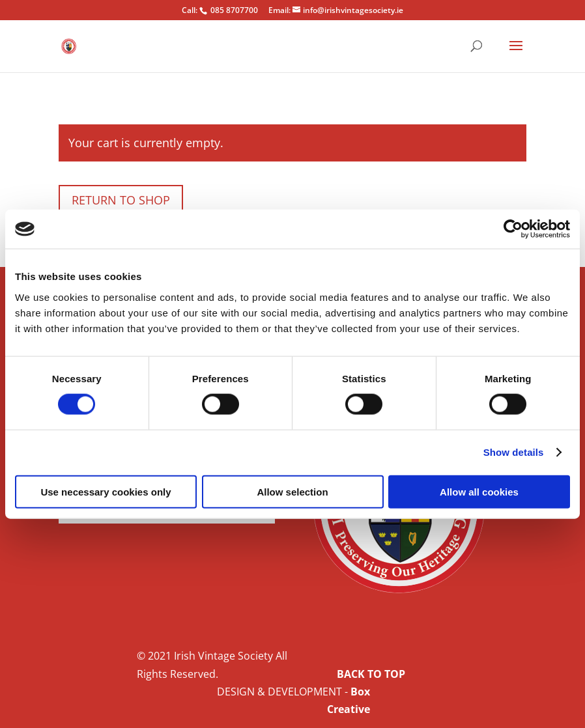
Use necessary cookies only (106, 491)
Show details (514, 452)
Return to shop (121, 200)
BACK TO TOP (371, 674)
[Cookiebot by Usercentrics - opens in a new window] (513, 229)
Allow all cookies (479, 491)
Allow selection (292, 491)
